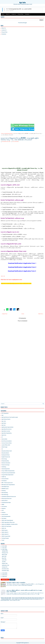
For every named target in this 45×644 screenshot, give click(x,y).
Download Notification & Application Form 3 (22, 271)
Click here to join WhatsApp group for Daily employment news (16, 283)
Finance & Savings (6, 465)
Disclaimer (27, 14)
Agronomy (4, 435)
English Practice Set (6, 457)
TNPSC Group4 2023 (6, 536)
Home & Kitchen (5, 479)
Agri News (4, 423)
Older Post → (41, 314)
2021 (3, 546)
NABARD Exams (5, 489)
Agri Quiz (4, 425)
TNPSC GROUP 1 (5, 532)
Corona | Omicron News (7, 443)
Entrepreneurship (5, 461)
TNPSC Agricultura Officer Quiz (8, 522)
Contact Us (14, 14)
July (3, 562)
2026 (3, 577)
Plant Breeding (5, 493)
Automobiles (4, 439)
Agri (2, 415)
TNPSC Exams (5, 530)
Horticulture (4, 481)
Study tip (3, 512)
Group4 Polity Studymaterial (7, 475)
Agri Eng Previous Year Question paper (10, 417)
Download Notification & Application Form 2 (22, 267)
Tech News (4, 518)
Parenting (4, 491)
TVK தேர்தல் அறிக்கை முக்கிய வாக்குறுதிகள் (16, 583)
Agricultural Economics (7, 429)
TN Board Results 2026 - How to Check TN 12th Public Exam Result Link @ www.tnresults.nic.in (22, 598)
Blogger (25, 23)
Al (2, 437)
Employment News (9, 133)
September (4, 565)
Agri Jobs (4, 421)
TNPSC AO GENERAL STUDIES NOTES (10, 524)
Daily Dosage (4, 447)
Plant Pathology (5, 495)
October (4, 567)
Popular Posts (5, 580)
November (4, 569)
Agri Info (22, 2)
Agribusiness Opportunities (7, 427)
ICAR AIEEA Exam (5, 487)
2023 (3, 550)
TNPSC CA (4, 528)
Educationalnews (5, 453)
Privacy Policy (21, 14)
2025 (3, 575)
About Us (8, 14)
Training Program (5, 538)
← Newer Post (4, 314)
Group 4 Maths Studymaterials (8, 471)
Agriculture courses (6, 431)
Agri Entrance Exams (6, 419)
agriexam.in (26, 643)
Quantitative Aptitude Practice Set (9, 497)
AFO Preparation (5, 413)
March (3, 555)
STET (3, 510)
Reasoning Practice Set (7, 499)
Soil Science (4, 506)
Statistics (4, 508)
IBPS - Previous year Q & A (7, 483)
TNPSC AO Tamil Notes (6, 526)
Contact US (4, 30)
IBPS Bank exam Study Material (8, 485)
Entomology (4, 459)
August (3, 563)
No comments (16, 141)
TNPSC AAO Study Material (7, 520)
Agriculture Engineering (7, 433)
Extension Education (6, 463)
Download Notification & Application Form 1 (22, 263)
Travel (3, 540)
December (4, 571)
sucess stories (5, 514)
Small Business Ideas (6, 503)
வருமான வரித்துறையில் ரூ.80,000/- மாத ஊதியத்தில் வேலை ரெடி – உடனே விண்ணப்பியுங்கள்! (20, 139)
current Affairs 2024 (6, 445)
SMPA (3, 504)
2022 (3, 548)
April (3, 556)
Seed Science (5, 501)
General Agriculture (6, 469)
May (3, 558)
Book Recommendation (7, 441)
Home (3, 14)
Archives (12, 580)
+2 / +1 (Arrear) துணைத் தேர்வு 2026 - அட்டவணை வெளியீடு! (19, 9)
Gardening (4, 467)
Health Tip (4, 477)
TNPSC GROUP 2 (5, 534)
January (4, 551)
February (4, 553)
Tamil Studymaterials (6, 516)
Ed (2, 449)
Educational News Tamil (7, 451)
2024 (3, 573)
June (3, 560)
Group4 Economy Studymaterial (8, 473)
